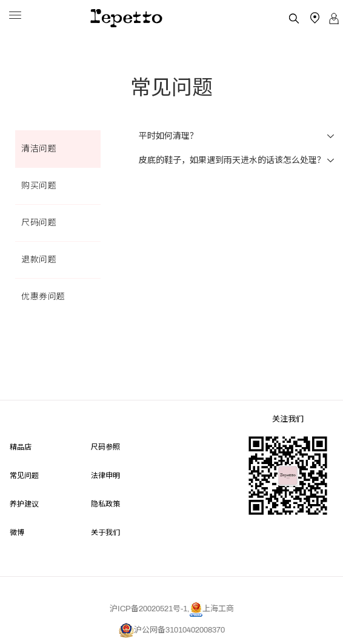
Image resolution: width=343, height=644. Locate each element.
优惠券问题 (43, 297)
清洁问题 (39, 149)
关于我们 (105, 532)
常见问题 (24, 475)
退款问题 (39, 260)
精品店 (21, 446)
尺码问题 (39, 223)
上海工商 (212, 609)
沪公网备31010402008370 (172, 630)
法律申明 (105, 475)
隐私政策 (105, 503)
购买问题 (39, 186)
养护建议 (24, 503)
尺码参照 (105, 446)
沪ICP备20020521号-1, (150, 609)
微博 (17, 532)
